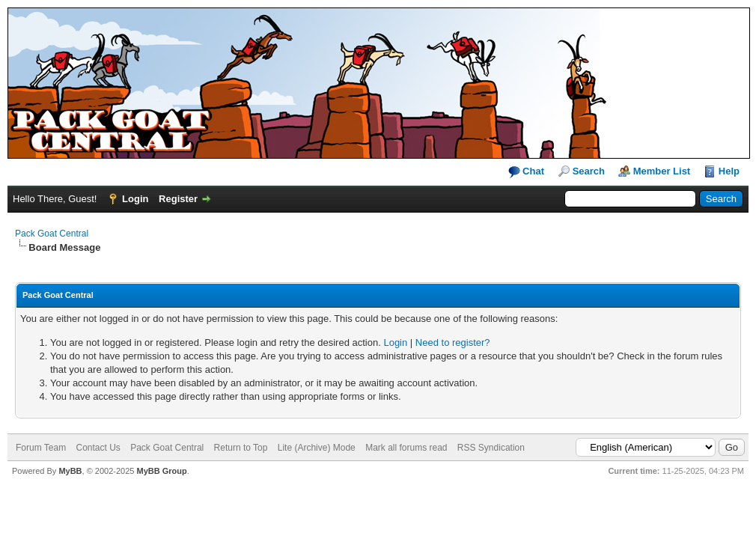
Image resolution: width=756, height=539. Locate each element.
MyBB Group (161, 471)
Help (729, 171)
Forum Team (41, 448)
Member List (662, 171)
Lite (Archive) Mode (317, 448)
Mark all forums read (406, 448)
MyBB (70, 471)
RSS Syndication (491, 448)
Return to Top (241, 448)
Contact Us (98, 448)
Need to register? (453, 342)
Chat (527, 172)
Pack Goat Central (52, 234)
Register (178, 199)
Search (589, 171)
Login (135, 199)
